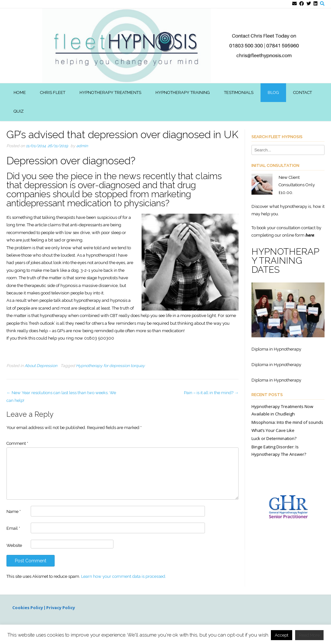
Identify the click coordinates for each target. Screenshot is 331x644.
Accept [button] (282, 635)
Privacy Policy (61, 608)
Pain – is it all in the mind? (211, 393)
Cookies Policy (28, 608)
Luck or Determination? (274, 438)
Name (14, 511)
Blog (273, 92)
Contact (303, 92)
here (310, 235)
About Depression (41, 366)
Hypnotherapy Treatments (110, 92)
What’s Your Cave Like (273, 430)
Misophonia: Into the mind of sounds (287, 422)
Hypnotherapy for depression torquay (110, 366)
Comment (17, 443)
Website (14, 545)
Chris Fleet (53, 92)
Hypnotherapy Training (183, 92)
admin (82, 146)
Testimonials (239, 92)
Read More (309, 635)
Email (13, 528)
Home (20, 92)
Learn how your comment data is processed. (124, 576)
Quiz (19, 111)
